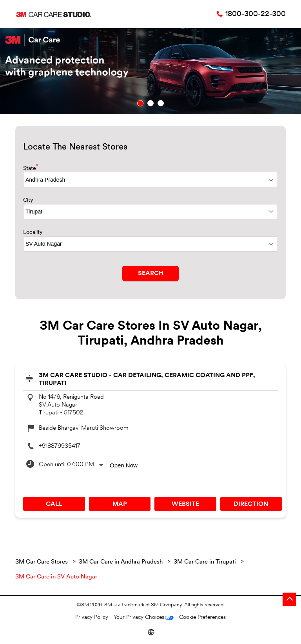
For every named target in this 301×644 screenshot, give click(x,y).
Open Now (124, 465)
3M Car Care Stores (42, 562)
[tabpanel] (150, 71)
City (28, 200)
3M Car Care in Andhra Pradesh (121, 562)
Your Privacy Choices (139, 618)
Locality (33, 233)
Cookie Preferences (202, 618)
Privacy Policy (92, 618)
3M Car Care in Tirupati (205, 562)
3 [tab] (161, 103)
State (31, 168)
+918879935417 (60, 446)
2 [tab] (150, 103)
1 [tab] (140, 103)
